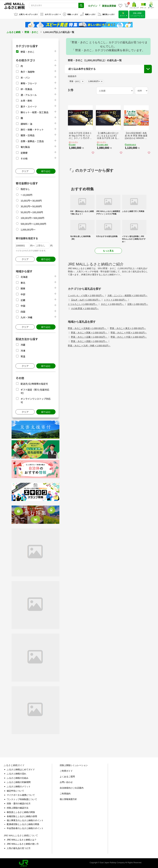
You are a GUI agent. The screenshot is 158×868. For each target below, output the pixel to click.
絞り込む (46, 171)
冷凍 (23, 350)
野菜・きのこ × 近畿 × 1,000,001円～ (89, 336)
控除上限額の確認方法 (18, 807)
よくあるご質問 (67, 776)
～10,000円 (26, 194)
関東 (23, 288)
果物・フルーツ (29, 83)
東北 (23, 282)
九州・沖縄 (26, 317)
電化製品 (25, 146)
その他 (24, 158)
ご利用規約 (65, 793)
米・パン (25, 77)
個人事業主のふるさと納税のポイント (25, 820)
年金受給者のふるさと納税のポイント (25, 828)
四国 (23, 311)
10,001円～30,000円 (31, 200)
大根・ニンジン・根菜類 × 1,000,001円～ (127, 295)
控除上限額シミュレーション (74, 765)
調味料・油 (26, 123)
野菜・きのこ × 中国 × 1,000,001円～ (129, 336)
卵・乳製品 (26, 88)
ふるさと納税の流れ (17, 773)
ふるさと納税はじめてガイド (21, 769)
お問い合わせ (66, 782)
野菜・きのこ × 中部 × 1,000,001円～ (129, 332)
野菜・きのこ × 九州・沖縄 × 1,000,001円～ (89, 345)
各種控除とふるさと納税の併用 (22, 816)
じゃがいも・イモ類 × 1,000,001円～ (86, 295)
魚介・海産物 (27, 71)
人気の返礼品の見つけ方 (19, 848)
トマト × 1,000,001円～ (116, 299)
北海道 (24, 276)
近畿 (23, 299)
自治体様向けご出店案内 (72, 787)
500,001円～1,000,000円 (33, 223)
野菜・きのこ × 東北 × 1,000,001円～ (128, 328)
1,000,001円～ (28, 229)
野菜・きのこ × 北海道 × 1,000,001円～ (87, 328)
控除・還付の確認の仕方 (19, 803)
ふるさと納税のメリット (19, 786)
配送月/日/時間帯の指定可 (34, 383)
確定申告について (15, 790)
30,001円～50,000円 (31, 206)
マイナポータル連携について (21, 794)
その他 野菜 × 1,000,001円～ (85, 308)
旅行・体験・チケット (32, 129)
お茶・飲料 (26, 100)
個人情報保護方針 (68, 799)
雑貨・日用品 (27, 135)
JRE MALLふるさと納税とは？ (22, 839)
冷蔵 (23, 344)
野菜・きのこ (31, 31)
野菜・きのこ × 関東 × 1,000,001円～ (89, 332)
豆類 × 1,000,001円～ (138, 304)
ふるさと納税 (14, 31)
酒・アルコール (29, 94)
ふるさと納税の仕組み (18, 777)
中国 (23, 305)
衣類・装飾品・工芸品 (32, 141)
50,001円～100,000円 (32, 212)
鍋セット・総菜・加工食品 (34, 112)
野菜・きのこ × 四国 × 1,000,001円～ (89, 341)
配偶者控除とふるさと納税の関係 (23, 824)
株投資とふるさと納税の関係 (21, 812)
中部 (23, 294)
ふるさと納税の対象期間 (19, 782)
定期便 (24, 152)
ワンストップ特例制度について (22, 799)
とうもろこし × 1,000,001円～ (83, 304)
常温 (23, 356)
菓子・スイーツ (29, 106)
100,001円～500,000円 (32, 217)
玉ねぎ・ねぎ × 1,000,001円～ (86, 299)
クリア (25, 171)
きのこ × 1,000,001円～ (113, 304)
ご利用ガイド (66, 770)
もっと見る (108, 250)
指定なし (25, 188)
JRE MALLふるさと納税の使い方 (23, 843)
